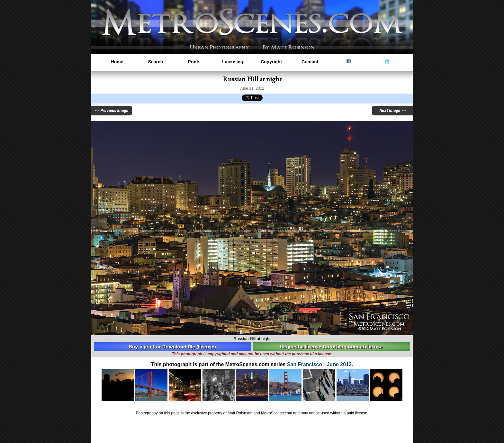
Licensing (233, 62)
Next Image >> (392, 111)
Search (156, 62)
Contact (310, 62)
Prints (194, 62)
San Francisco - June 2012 (319, 364)
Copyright (271, 62)
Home (117, 62)
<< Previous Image (112, 111)
